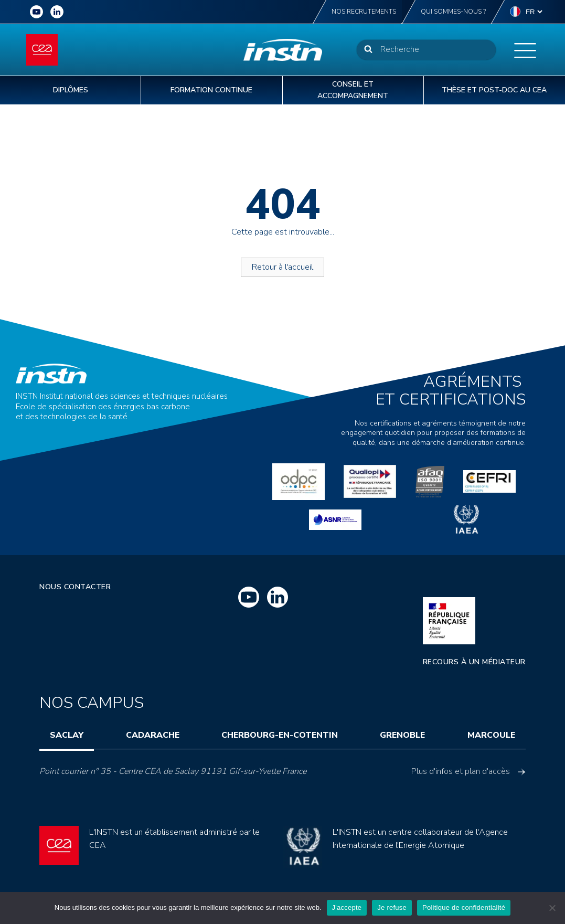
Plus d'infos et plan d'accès (468, 771)
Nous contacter (75, 587)
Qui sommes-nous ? (453, 12)
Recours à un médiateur (474, 662)
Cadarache (153, 735)
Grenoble (402, 735)
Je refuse (392, 907)
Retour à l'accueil (282, 267)
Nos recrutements (364, 12)
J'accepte (347, 907)
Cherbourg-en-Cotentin (280, 735)
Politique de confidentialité (464, 907)
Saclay (67, 735)
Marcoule (491, 735)
